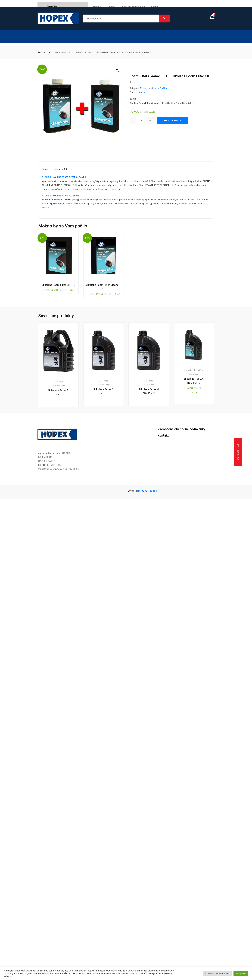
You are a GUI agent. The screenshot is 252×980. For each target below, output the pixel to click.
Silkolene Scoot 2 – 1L (103, 391)
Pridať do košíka (172, 121)
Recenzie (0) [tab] (60, 169)
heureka (142, 92)
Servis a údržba (83, 53)
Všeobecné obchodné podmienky (181, 429)
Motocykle (61, 53)
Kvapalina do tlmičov (194, 370)
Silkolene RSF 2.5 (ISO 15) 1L (194, 381)
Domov (97, 7)
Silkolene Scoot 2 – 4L (58, 392)
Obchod (111, 7)
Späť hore (238, 452)
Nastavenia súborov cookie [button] (218, 974)
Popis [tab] (45, 169)
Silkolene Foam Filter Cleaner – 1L (104, 287)
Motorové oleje (58, 386)
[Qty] (142, 121)
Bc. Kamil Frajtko (147, 491)
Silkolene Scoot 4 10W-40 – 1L (149, 391)
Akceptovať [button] (241, 974)
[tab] (45, 170)
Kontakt (155, 7)
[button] (117, 71)
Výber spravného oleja (133, 7)
